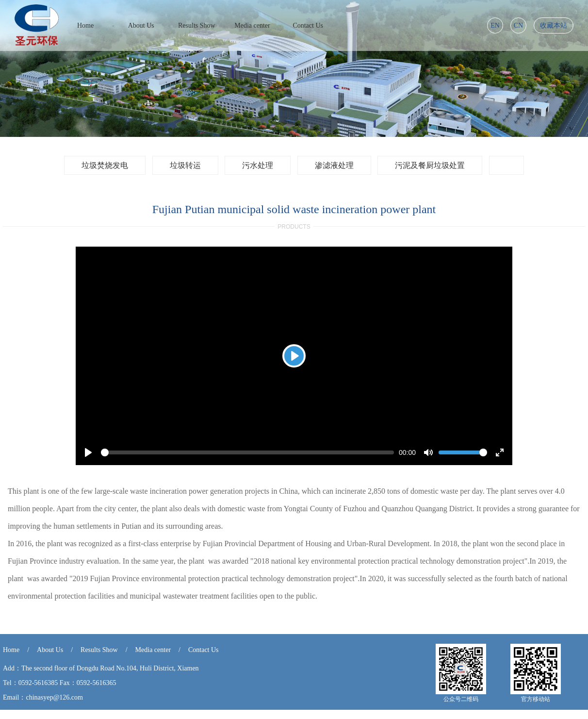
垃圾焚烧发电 (105, 165)
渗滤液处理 (334, 165)
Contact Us (204, 650)
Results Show (99, 650)
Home (11, 650)
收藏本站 (554, 25)
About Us (50, 650)
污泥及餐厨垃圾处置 (430, 165)
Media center (153, 650)
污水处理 (258, 165)
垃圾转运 (185, 165)
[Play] (294, 356)
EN (495, 25)
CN (518, 25)
